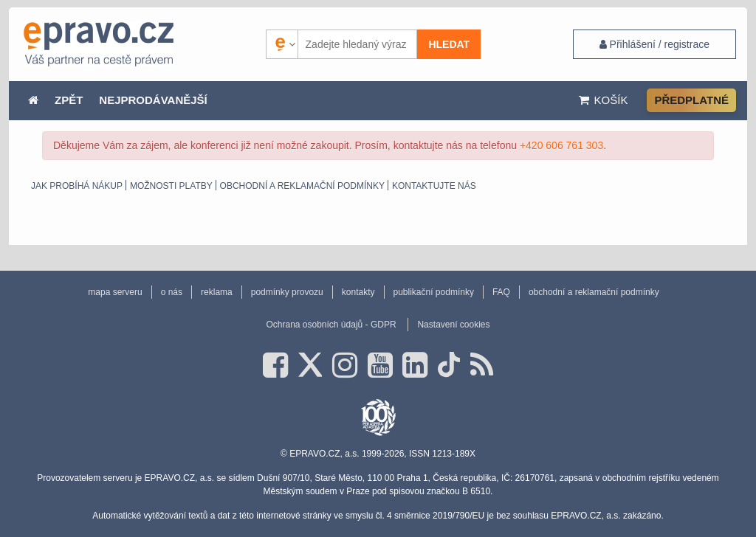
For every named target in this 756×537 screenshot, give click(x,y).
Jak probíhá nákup (77, 186)
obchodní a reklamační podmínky (302, 186)
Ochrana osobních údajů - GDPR (331, 325)
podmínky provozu (287, 292)
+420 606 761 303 (561, 145)
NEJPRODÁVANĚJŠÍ (153, 100)
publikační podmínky (434, 292)
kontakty (358, 292)
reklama (217, 292)
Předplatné (691, 100)
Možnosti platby (171, 186)
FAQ (501, 292)
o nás (172, 292)
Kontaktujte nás (434, 186)
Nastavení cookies (453, 325)
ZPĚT (69, 100)
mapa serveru (115, 292)
